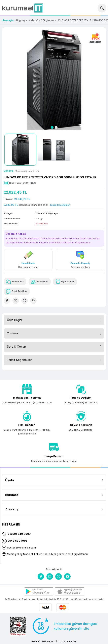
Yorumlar (13, 333)
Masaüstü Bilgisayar (47, 213)
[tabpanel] (54, 80)
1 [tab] (52, 127)
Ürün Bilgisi (14, 320)
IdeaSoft (35, 641)
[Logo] (23, 8)
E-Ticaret (46, 641)
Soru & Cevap (16, 346)
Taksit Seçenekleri (20, 360)
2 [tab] (56, 127)
